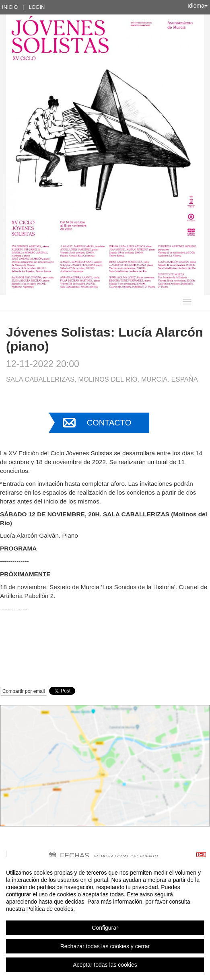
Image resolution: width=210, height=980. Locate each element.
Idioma (198, 6)
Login (37, 7)
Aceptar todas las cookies (105, 965)
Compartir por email (24, 691)
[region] (105, 918)
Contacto (109, 423)
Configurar (105, 928)
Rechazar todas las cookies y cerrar (105, 946)
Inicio (10, 7)
